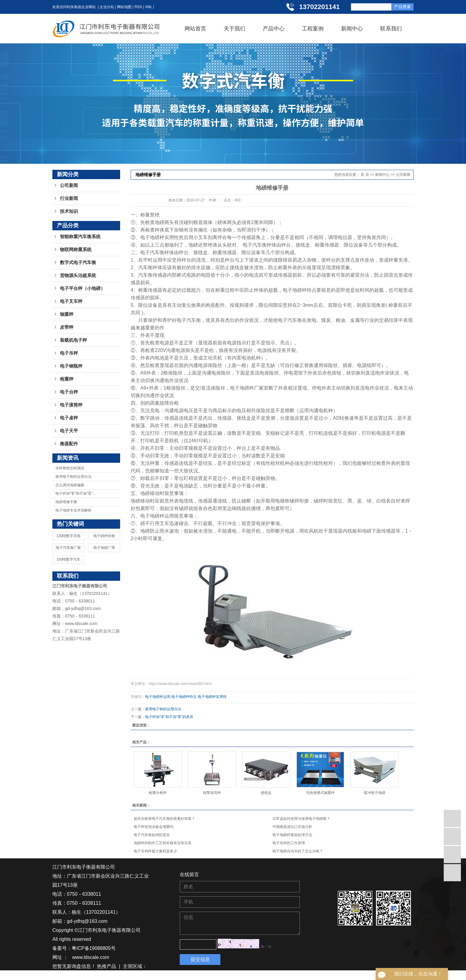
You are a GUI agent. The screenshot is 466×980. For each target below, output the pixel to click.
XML (148, 7)
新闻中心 (352, 29)
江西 (101, 975)
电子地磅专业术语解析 (73, 510)
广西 (134, 975)
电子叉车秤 (71, 301)
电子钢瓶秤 (71, 366)
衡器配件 (69, 444)
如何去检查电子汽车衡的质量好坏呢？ (164, 819)
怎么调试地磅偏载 (70, 485)
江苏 (57, 975)
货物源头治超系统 (78, 275)
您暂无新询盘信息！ (74, 966)
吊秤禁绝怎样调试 (70, 468)
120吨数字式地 (68, 536)
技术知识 (69, 211)
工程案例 (313, 29)
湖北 (79, 975)
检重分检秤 (158, 793)
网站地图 (124, 7)
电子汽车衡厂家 (68, 548)
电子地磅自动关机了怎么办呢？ (298, 851)
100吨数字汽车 (68, 559)
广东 (123, 975)
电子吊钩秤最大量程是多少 (155, 851)
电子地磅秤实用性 (212, 697)
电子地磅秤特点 (184, 697)
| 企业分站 (105, 7)
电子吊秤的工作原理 (289, 843)
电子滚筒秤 (71, 405)
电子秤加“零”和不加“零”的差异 (169, 717)
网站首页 (195, 29)
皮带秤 (67, 327)
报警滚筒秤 (212, 793)
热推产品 (107, 966)
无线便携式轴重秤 (320, 793)
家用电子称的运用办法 (73, 477)
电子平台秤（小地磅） (82, 288)
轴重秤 (67, 314)
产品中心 (274, 29)
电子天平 (69, 431)
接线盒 (266, 793)
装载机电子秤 (73, 340)
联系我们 (391, 29)
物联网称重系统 (76, 250)
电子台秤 (69, 392)
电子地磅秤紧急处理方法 (292, 835)
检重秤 (67, 379)
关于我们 (235, 29)
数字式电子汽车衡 (78, 263)
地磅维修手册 (66, 502)
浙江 (112, 975)
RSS (138, 7)
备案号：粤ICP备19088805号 (84, 948)
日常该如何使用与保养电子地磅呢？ (301, 819)
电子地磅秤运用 (158, 697)
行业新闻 (69, 198)
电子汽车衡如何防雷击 (152, 835)
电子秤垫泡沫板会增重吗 (154, 827)
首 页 (365, 175)
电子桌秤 (69, 418)
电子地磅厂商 (104, 548)
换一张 (266, 947)
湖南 (68, 975)
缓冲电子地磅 (374, 793)
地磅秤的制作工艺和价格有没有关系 (163, 843)
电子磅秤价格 (104, 536)
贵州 (90, 975)
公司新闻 (69, 185)
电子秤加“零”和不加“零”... (76, 493)
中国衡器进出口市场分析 (292, 827)
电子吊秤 (69, 353)
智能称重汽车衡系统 (80, 237)
